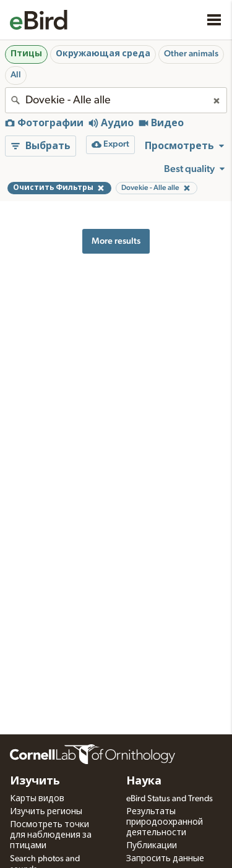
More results (116, 241)
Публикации (152, 846)
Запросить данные (165, 859)
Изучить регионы (46, 812)
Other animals (191, 54)
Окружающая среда (103, 54)
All (16, 75)
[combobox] (116, 100)
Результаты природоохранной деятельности (165, 822)
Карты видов (37, 799)
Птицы (26, 54)
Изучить (35, 781)
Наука (144, 781)
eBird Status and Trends (170, 799)
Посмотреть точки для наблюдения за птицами (51, 835)
